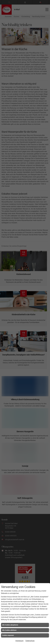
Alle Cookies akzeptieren (10, 625)
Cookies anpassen (8, 635)
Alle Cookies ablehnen (9, 630)
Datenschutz (30, 641)
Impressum (19, 641)
